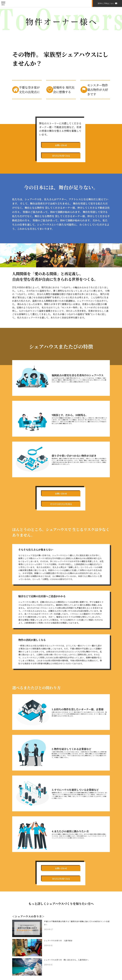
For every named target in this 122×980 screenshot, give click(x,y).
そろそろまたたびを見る (61, 508)
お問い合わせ (61, 147)
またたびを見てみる (61, 160)
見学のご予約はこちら (106, 3)
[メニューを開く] (3, 3)
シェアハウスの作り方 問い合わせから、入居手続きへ (70, 971)
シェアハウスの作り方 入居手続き (60, 951)
